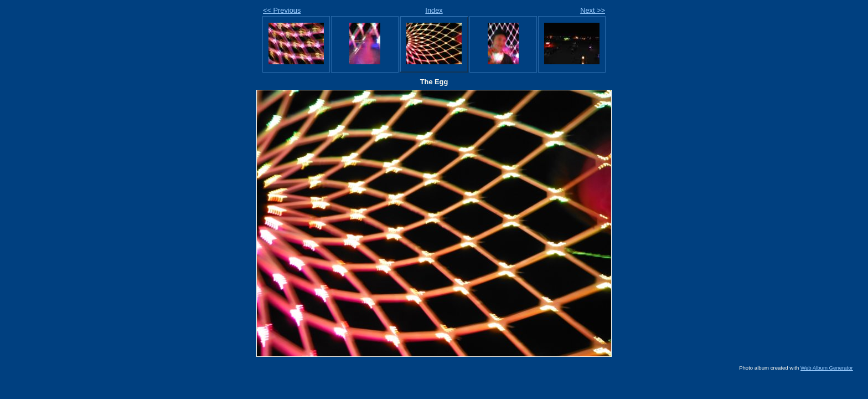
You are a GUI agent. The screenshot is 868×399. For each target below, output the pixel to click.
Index (434, 10)
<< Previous (282, 10)
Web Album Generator (827, 368)
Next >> (593, 10)
